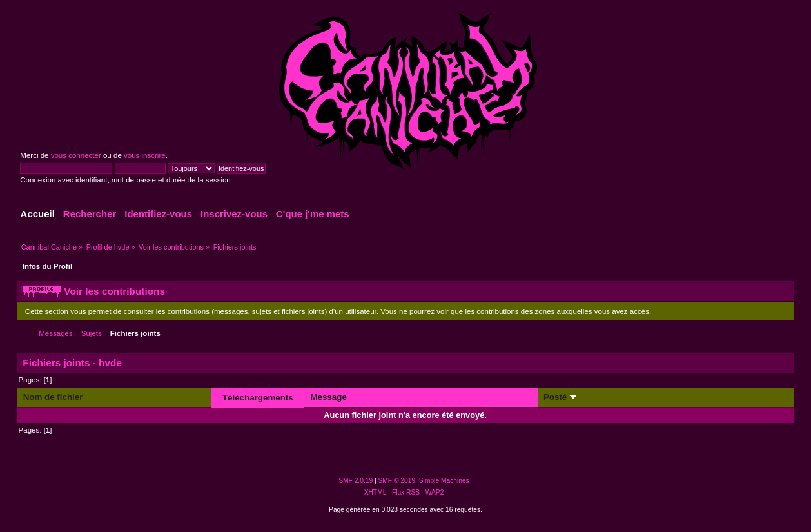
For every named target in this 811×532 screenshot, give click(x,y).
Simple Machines (444, 481)
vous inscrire (145, 155)
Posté (560, 397)
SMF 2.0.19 (356, 481)
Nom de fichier (53, 397)
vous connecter (76, 155)
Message (328, 397)
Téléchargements (258, 398)
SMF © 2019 (397, 481)
